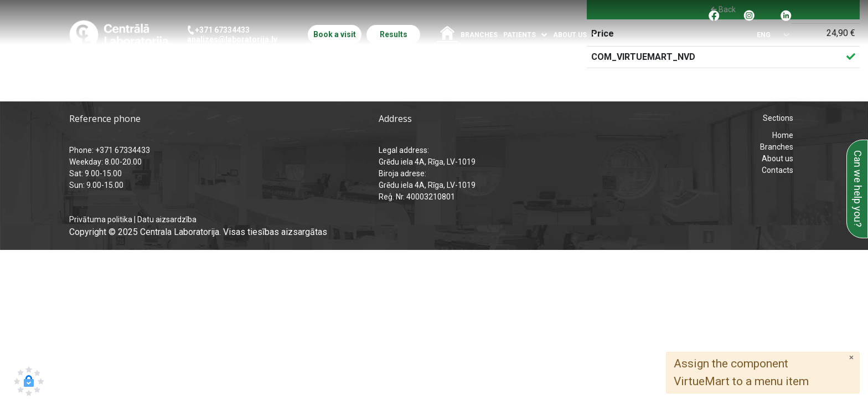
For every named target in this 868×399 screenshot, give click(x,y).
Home (783, 135)
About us (777, 158)
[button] (29, 381)
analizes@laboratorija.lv (232, 39)
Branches (479, 35)
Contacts (777, 170)
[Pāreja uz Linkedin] (786, 15)
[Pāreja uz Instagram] (749, 15)
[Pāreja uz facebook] (714, 15)
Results (394, 34)
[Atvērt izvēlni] (544, 35)
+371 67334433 (222, 30)
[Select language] (768, 35)
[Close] (851, 358)
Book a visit (335, 34)
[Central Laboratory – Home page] (119, 35)
